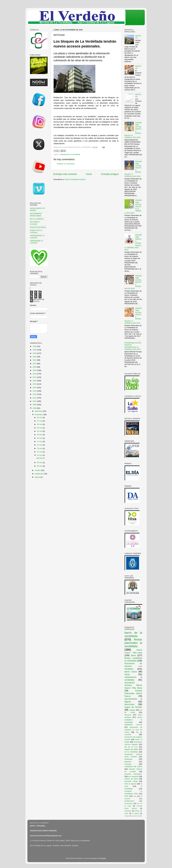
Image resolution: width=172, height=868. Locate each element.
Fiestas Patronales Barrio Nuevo (133, 693)
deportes (128, 762)
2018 (35, 374)
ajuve (133, 655)
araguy (127, 816)
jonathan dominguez (133, 774)
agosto (38, 477)
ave (135, 796)
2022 (35, 360)
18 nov (40, 438)
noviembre (39, 415)
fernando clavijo (131, 781)
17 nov (40, 441)
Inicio (89, 174)
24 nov (40, 431)
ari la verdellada (131, 752)
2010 (35, 401)
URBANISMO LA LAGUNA (37, 242)
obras (127, 674)
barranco (128, 715)
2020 (35, 367)
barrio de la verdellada (133, 634)
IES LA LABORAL (37, 219)
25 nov (40, 428)
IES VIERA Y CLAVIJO (35, 223)
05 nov (40, 466)
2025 (35, 350)
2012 (35, 394)
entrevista (128, 811)
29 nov (40, 418)
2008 (35, 408)
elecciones (130, 704)
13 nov (40, 448)
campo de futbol (131, 779)
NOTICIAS (41, 458)
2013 (35, 391)
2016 (35, 381)
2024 (35, 353)
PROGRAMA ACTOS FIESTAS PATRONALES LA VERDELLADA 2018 (133, 346)
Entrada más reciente (65, 174)
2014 (35, 388)
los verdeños (133, 776)
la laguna (136, 813)
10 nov (40, 455)
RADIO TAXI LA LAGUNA (36, 231)
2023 (35, 357)
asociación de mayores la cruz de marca (133, 730)
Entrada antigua (110, 174)
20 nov (40, 435)
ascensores (129, 803)
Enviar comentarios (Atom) (75, 179)
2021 (35, 364)
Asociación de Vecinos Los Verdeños (133, 666)
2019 (35, 370)
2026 (35, 346)
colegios (132, 710)
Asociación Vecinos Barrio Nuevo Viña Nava (133, 685)
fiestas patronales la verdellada (133, 643)
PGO (126, 796)
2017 (35, 377)
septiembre (39, 474)
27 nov (40, 421)
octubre (38, 470)
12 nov (40, 452)
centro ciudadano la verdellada (133, 720)
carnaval (128, 764)
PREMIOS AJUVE (133, 725)
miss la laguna (130, 784)
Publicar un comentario (66, 164)
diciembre (39, 411)
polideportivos (129, 801)
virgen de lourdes (133, 707)
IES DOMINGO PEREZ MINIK (36, 215)
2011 (35, 398)
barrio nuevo (131, 672)
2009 (35, 405)
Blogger (103, 858)
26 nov (40, 424)
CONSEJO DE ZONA (133, 767)
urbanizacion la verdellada (70, 154)
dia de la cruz (131, 747)
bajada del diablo (131, 749)
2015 (35, 384)
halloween (129, 759)
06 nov (40, 462)
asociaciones (135, 816)
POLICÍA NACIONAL (38, 227)
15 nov (40, 445)
